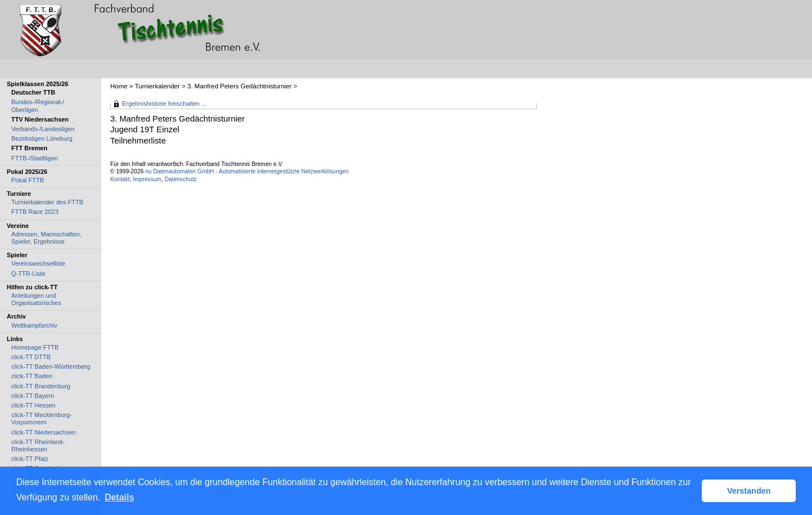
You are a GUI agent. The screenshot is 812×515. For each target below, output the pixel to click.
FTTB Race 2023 (35, 212)
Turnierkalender (157, 86)
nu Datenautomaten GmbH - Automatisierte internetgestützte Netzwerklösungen (247, 171)
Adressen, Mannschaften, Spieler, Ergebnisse (46, 238)
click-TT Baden (32, 376)
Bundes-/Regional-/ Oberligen (38, 106)
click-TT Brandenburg (41, 386)
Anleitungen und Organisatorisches (36, 299)
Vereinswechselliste (38, 263)
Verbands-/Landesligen (43, 129)
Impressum (147, 179)
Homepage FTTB (35, 347)
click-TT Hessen (33, 405)
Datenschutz (181, 179)
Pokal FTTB (28, 180)
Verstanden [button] (749, 491)
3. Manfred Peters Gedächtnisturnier (240, 86)
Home (119, 86)
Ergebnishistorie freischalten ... (164, 104)
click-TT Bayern (33, 396)
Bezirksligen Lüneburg (42, 138)
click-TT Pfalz (30, 459)
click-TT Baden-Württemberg (51, 366)
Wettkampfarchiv (34, 325)
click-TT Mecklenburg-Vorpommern (42, 418)
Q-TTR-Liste (28, 274)
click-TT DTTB (31, 357)
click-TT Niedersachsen (44, 432)
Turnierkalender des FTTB (47, 202)
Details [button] (119, 497)
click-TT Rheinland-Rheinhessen (38, 445)
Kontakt (120, 179)
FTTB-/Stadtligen (35, 158)
